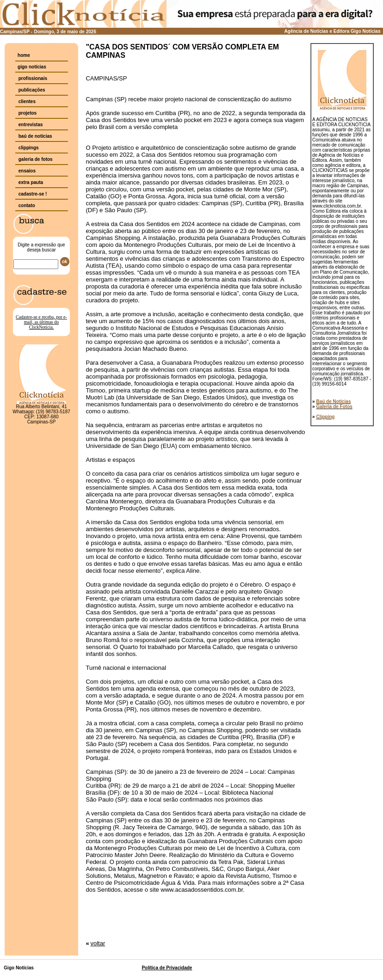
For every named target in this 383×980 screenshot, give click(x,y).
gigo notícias (32, 67)
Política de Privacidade (167, 968)
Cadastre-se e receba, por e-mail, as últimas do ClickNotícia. (41, 322)
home (24, 55)
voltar (98, 943)
